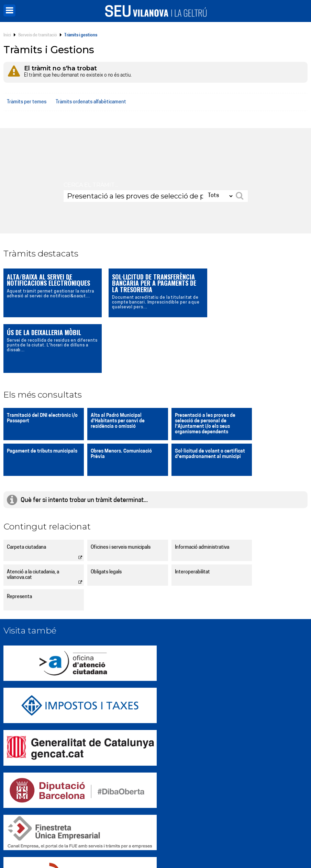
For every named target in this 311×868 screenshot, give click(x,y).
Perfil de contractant (109, 794)
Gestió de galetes (101, 844)
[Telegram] (242, 832)
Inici (7, 35)
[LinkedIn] (229, 832)
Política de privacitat (143, 844)
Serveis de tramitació (38, 35)
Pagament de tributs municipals (260, 363)
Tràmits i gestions (216, 782)
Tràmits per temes (27, 102)
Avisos (91, 819)
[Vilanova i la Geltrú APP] (268, 832)
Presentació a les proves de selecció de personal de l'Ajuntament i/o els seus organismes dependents (191, 368)
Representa (173, 517)
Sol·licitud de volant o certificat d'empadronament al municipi (115, 401)
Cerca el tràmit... (91, 185)
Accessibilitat (181, 844)
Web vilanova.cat (104, 769)
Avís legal (207, 844)
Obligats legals (22, 517)
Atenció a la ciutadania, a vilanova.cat (264, 495)
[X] (190, 832)
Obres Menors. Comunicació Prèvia (37, 398)
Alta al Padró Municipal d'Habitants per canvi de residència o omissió (111, 366)
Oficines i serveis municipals (114, 492)
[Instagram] (203, 832)
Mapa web (95, 851)
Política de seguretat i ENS (247, 844)
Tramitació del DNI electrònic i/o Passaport (39, 363)
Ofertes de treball (215, 806)
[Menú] (9, 10)
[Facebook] (216, 832)
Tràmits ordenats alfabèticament (91, 102)
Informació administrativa (188, 492)
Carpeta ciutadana (26, 492)
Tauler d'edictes (213, 794)
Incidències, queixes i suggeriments (237, 769)
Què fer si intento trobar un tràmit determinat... (84, 445)
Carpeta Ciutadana (106, 782)
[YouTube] (255, 832)
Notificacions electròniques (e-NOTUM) (131, 806)
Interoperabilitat (101, 517)
